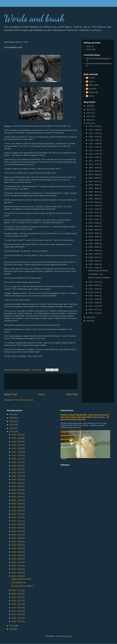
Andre (88, 46)
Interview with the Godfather (99, 278)
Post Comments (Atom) (24, 400)
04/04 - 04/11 (94, 257)
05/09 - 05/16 (94, 240)
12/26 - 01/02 (94, 126)
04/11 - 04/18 (94, 254)
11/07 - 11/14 (94, 150)
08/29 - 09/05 (94, 185)
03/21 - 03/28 (94, 264)
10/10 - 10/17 (94, 164)
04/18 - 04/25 (94, 250)
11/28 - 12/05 (94, 140)
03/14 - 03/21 (94, 268)
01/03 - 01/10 (94, 313)
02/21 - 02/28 (94, 289)
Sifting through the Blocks (98, 271)
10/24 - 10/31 (94, 157)
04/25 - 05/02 (94, 247)
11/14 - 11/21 (94, 147)
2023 (89, 116)
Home (41, 394)
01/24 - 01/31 (94, 303)
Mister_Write (94, 85)
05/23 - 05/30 (94, 233)
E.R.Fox (92, 78)
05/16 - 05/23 (94, 237)
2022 (89, 120)
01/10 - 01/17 (94, 310)
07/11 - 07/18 (94, 209)
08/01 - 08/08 (94, 199)
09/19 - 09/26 (94, 175)
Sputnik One (93, 92)
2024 (89, 113)
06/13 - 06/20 (94, 223)
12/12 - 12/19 (94, 133)
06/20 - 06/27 (94, 219)
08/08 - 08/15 (94, 195)
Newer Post (10, 394)
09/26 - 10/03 (94, 171)
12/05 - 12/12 (94, 137)
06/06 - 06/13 (94, 226)
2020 (89, 317)
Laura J (89, 49)
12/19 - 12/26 (94, 130)
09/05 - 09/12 (94, 181)
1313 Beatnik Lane (95, 274)
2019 (89, 321)
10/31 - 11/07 (94, 154)
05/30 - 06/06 (94, 230)
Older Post (72, 394)
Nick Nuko (93, 89)
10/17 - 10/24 (94, 161)
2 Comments (36, 370)
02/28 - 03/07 (94, 285)
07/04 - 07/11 (94, 213)
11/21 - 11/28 (94, 144)
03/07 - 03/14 (94, 282)
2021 (89, 123)
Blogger (69, 636)
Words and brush (34, 18)
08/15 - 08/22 (94, 192)
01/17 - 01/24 (94, 306)
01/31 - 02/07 (94, 299)
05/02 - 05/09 (94, 244)
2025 (89, 109)
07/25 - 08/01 (94, 202)
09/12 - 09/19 (94, 178)
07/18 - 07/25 (94, 206)
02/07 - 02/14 (94, 296)
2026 (89, 106)
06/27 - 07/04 (94, 216)
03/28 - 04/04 (94, 261)
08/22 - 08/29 (94, 188)
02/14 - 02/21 (94, 292)
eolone (91, 96)
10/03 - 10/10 (94, 168)
